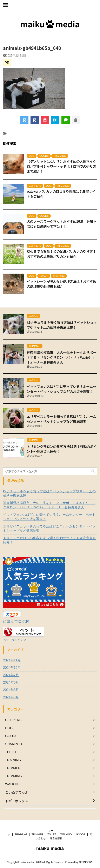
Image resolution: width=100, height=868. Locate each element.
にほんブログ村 (16, 622)
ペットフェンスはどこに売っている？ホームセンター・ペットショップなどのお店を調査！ (49, 517)
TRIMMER (37, 834)
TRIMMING (21, 834)
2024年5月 (11, 690)
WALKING (66, 834)
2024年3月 (11, 697)
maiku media (50, 848)
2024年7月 (11, 675)
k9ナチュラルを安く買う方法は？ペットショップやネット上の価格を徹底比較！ (49, 493)
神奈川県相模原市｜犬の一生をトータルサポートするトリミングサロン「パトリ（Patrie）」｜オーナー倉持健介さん (61, 357)
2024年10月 (12, 668)
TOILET (52, 834)
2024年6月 (11, 682)
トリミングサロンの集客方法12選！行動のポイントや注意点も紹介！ (49, 540)
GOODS (81, 834)
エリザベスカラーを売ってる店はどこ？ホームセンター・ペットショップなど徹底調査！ (49, 528)
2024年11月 (12, 660)
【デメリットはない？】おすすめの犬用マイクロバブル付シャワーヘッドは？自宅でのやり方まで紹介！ (61, 166)
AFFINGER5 (85, 861)
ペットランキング (15, 640)
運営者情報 (56, 838)
